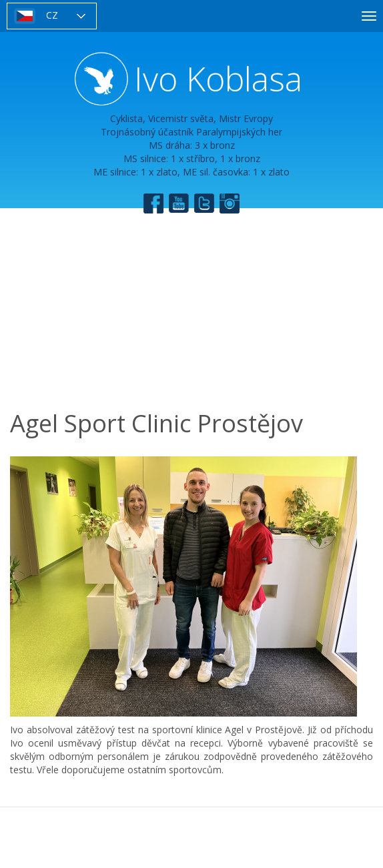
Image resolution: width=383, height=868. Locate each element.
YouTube (179, 203)
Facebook (153, 203)
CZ (52, 15)
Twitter (204, 203)
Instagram (230, 203)
